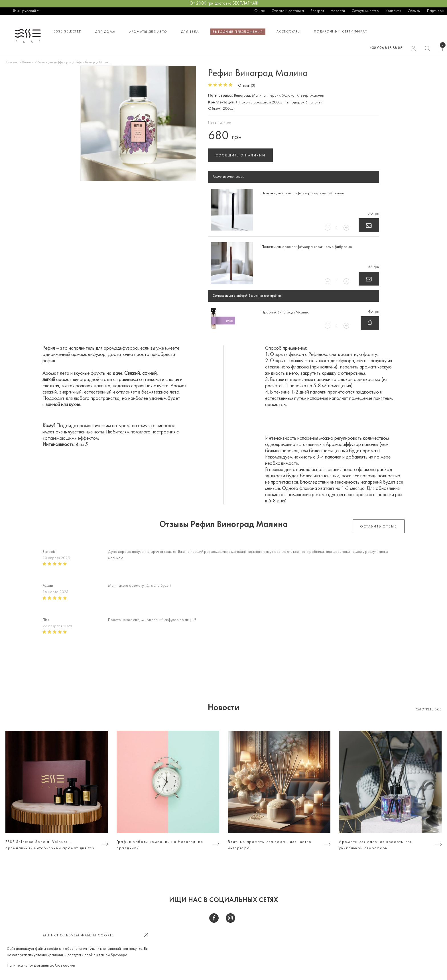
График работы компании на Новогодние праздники (160, 845)
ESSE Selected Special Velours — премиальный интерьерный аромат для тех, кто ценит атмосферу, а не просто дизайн (51, 846)
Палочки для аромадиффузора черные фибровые (303, 193)
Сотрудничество (365, 11)
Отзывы (414, 11)
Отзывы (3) (246, 86)
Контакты (393, 11)
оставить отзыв (379, 527)
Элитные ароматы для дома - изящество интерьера (270, 845)
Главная (12, 62)
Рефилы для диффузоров (54, 62)
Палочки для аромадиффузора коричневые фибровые (307, 247)
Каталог (28, 62)
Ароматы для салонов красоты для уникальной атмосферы (376, 845)
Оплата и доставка (288, 11)
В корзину (369, 225)
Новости (338, 11)
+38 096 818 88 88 (386, 48)
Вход (414, 49)
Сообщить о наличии (240, 156)
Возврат (317, 11)
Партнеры (436, 11)
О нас (260, 11)
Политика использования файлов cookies (41, 966)
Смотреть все (429, 710)
